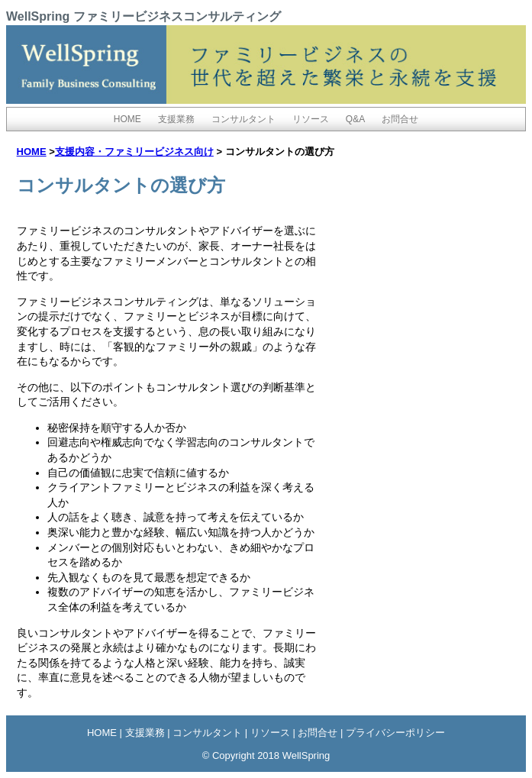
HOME (127, 119)
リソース (311, 119)
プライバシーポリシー (395, 733)
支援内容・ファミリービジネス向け (134, 152)
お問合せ (400, 119)
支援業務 (176, 119)
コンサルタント (243, 119)
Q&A (355, 119)
